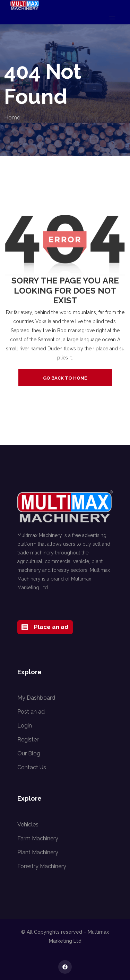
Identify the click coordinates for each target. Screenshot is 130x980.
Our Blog (29, 753)
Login (25, 726)
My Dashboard (36, 698)
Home (12, 118)
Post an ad (31, 712)
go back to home (65, 378)
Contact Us (32, 767)
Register (28, 740)
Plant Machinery (38, 852)
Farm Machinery (38, 838)
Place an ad (45, 627)
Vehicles (28, 825)
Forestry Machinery (42, 866)
